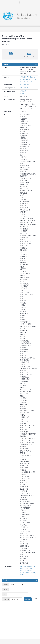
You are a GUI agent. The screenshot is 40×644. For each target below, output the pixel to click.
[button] (11, 54)
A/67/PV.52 (24, 88)
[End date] (18, 594)
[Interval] (16, 599)
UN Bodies (24, 566)
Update (28, 599)
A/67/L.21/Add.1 (26, 93)
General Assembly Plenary (27, 569)
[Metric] (16, 585)
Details (6, 64)
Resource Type (25, 573)
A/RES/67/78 (24, 85)
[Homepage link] (20, 16)
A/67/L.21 (23, 91)
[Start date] (19, 589)
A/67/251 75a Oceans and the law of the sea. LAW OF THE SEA (28, 79)
